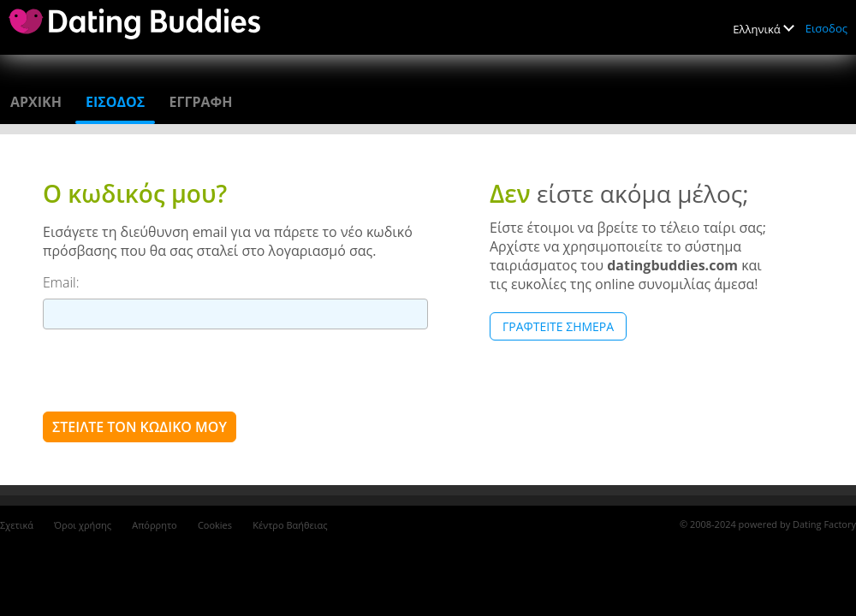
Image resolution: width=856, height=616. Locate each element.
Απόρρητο (155, 525)
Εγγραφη (200, 102)
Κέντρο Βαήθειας (290, 525)
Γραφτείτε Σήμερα (558, 326)
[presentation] (173, 370)
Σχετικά (17, 525)
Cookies (215, 525)
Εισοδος (826, 28)
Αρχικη (36, 102)
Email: (61, 282)
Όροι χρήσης (83, 525)
